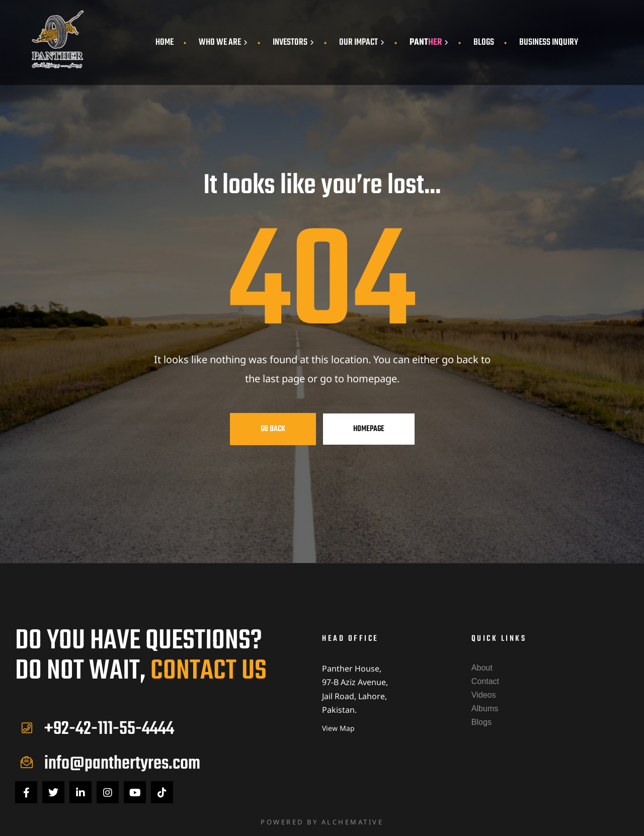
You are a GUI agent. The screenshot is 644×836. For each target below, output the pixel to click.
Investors (293, 43)
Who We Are (223, 43)
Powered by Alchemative (322, 822)
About (482, 668)
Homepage (369, 429)
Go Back (273, 429)
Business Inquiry (549, 43)
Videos (484, 695)
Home (165, 43)
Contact (485, 681)
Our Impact (362, 43)
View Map (338, 728)
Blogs (484, 43)
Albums (485, 708)
